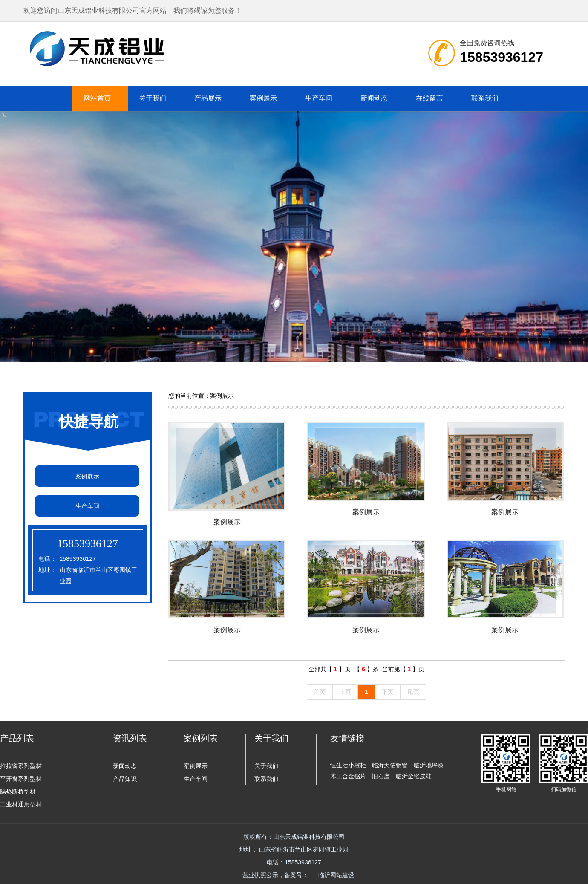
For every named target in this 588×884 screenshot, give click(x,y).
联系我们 (485, 98)
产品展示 (208, 98)
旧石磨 (381, 776)
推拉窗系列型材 (21, 766)
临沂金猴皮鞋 (414, 776)
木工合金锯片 (348, 776)
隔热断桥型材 (18, 792)
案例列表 (201, 738)
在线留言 (429, 98)
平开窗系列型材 (21, 779)
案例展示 (263, 98)
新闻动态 (374, 98)
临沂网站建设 (336, 875)
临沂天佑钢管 (390, 765)
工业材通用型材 (21, 804)
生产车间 (319, 98)
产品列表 (17, 738)
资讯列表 (130, 738)
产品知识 (125, 779)
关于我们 (153, 98)
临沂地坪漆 (429, 765)
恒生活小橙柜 (348, 765)
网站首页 (97, 98)
